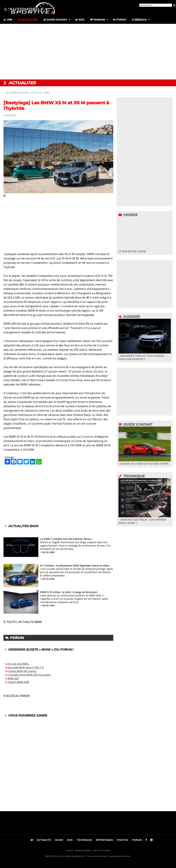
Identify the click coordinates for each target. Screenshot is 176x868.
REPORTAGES (104, 840)
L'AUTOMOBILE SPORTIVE (17, 93)
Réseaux (139, 20)
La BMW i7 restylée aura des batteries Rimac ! (66, 539)
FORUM (137, 840)
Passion (98, 20)
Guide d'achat (55, 20)
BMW (47, 93)
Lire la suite (48, 552)
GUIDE (59, 840)
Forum (119, 20)
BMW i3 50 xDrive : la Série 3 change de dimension (69, 592)
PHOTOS (123, 840)
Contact (69, 850)
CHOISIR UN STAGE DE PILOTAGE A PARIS (145, 462)
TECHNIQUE (84, 840)
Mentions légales (83, 850)
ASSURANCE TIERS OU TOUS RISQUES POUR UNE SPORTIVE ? (145, 356)
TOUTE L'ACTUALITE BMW (23, 622)
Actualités (28, 20)
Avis (80, 20)
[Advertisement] (88, 52)
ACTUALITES (37, 93)
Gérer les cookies (102, 850)
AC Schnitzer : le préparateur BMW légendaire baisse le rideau (75, 566)
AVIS (70, 840)
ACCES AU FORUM (17, 696)
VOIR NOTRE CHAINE (132, 251)
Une (8, 20)
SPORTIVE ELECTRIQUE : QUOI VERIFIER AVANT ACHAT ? (145, 520)
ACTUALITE (44, 840)
